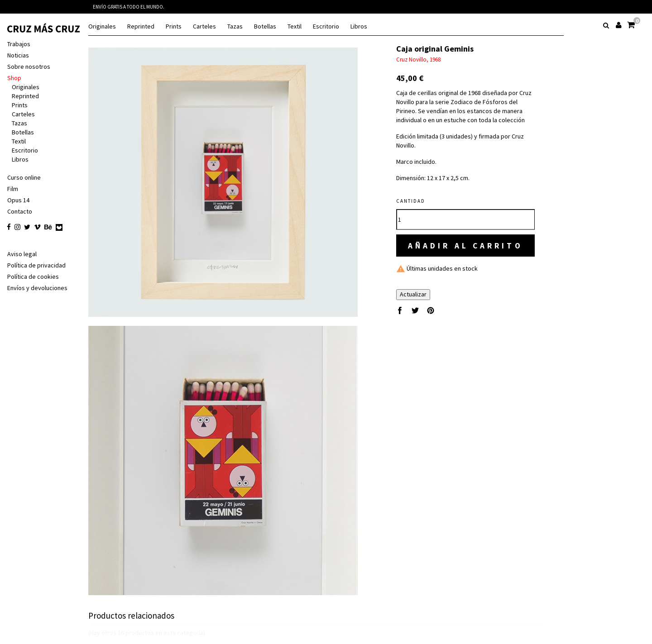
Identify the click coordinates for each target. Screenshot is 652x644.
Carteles (204, 26)
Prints (174, 26)
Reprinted (141, 26)
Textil (295, 26)
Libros (359, 26)
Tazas (235, 26)
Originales (102, 26)
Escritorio (326, 26)
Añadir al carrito (468, 246)
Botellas (265, 26)
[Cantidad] (468, 219)
